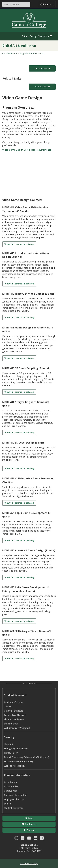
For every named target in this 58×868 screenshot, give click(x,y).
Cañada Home (10, 53)
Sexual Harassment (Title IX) (18, 761)
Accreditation (11, 782)
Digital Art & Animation (32, 53)
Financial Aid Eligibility (15, 715)
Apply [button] (29, 818)
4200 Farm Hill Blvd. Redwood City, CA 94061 (29, 849)
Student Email (11, 724)
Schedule (19, 711)
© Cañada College (29, 864)
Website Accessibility (14, 766)
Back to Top (29, 684)
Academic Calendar (14, 702)
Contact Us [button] (29, 824)
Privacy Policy (11, 753)
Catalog (8, 711)
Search (7, 804)
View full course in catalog (19, 244)
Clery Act (9, 744)
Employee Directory (14, 799)
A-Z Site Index (11, 786)
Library (7, 719)
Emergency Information (16, 749)
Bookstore (18, 719)
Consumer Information (16, 795)
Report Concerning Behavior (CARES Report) (27, 757)
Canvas (8, 706)
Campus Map (11, 791)
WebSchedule (11, 728)
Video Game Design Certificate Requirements (27, 150)
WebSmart (25, 728)
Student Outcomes (14, 808)
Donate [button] (29, 830)
